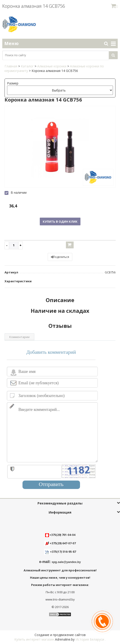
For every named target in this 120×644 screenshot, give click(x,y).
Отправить (51, 484)
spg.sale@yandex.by (66, 562)
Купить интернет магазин (34, 639)
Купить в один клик (60, 221)
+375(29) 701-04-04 (60, 535)
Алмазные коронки (52, 66)
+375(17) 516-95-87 (63, 552)
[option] (60, 147)
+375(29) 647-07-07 (60, 543)
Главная (11, 66)
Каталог (27, 66)
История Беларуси (90, 639)
